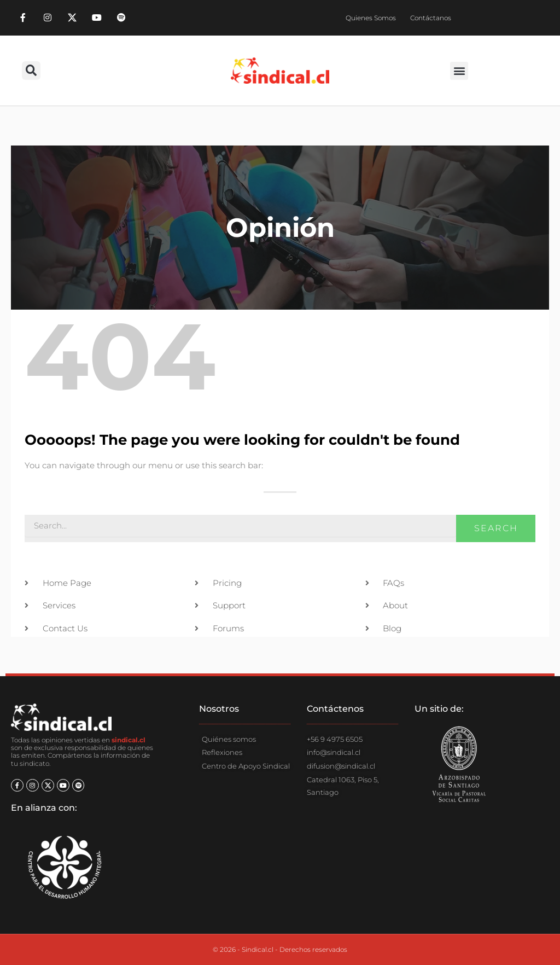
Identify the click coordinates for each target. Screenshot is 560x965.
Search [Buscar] (496, 528)
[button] (31, 71)
